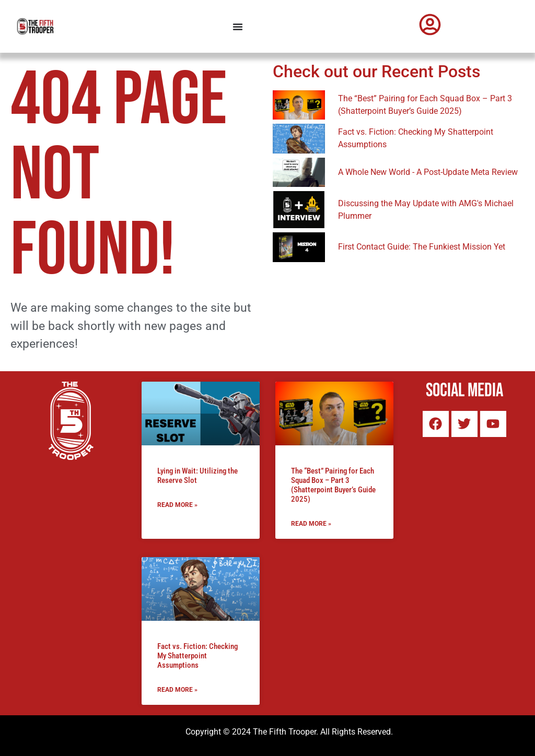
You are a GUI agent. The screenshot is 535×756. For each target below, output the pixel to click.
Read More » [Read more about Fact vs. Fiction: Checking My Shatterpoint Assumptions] (177, 690)
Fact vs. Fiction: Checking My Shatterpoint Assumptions (197, 656)
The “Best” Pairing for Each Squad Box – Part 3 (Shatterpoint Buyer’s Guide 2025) (333, 485)
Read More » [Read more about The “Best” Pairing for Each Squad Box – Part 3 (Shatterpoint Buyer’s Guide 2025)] (311, 524)
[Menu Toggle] (238, 27)
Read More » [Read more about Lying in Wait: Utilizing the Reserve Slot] (177, 505)
